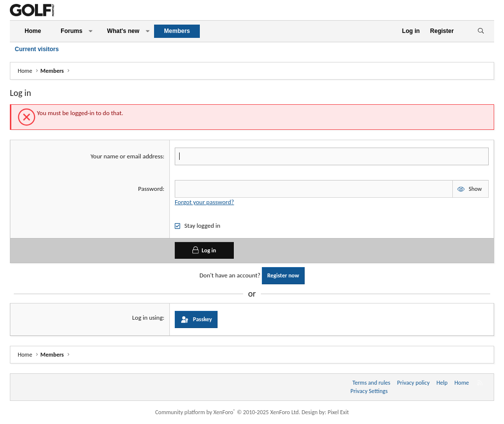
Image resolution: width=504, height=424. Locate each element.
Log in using (148, 318)
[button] (91, 31)
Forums (71, 31)
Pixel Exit (338, 412)
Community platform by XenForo (228, 412)
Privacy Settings (369, 391)
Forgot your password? (204, 202)
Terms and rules (371, 383)
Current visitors (37, 49)
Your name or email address (127, 156)
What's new (124, 31)
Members (177, 31)
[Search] (481, 31)
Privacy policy (413, 383)
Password (151, 189)
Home (33, 31)
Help (442, 383)
